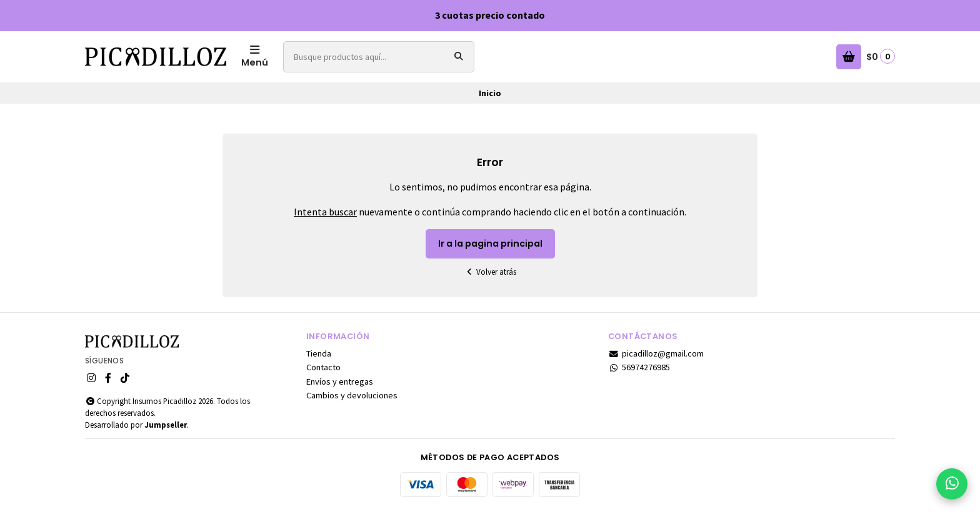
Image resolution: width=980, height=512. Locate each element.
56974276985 (639, 367)
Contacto (323, 367)
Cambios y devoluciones (352, 395)
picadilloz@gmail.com (656, 353)
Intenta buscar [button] (325, 212)
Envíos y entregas (340, 382)
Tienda (319, 353)
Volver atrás (490, 272)
